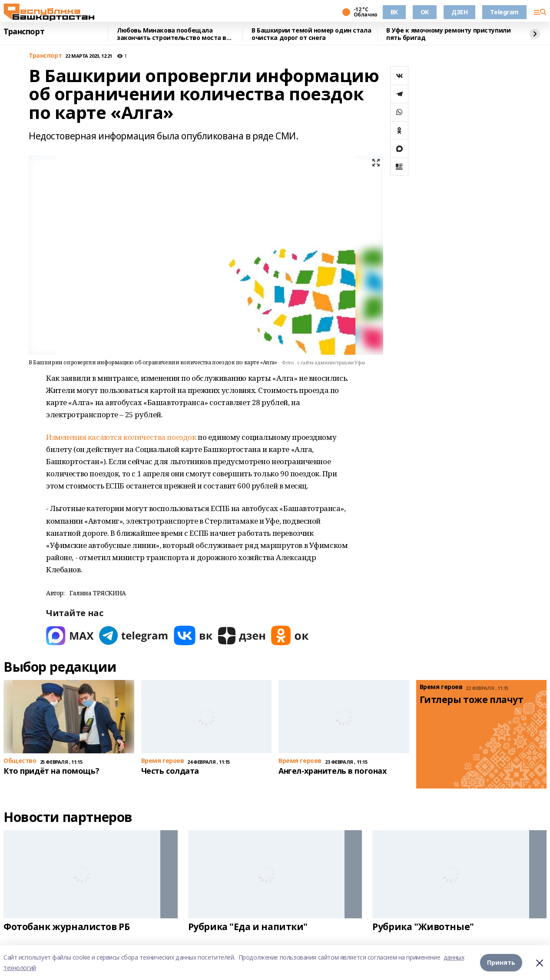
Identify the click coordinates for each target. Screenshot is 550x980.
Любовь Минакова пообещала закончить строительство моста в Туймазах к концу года (172, 34)
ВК (394, 12)
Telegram (504, 12)
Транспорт (24, 32)
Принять (501, 962)
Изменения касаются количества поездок (121, 437)
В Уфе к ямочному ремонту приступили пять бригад (448, 34)
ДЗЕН (459, 12)
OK (425, 12)
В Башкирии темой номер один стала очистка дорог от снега (311, 34)
